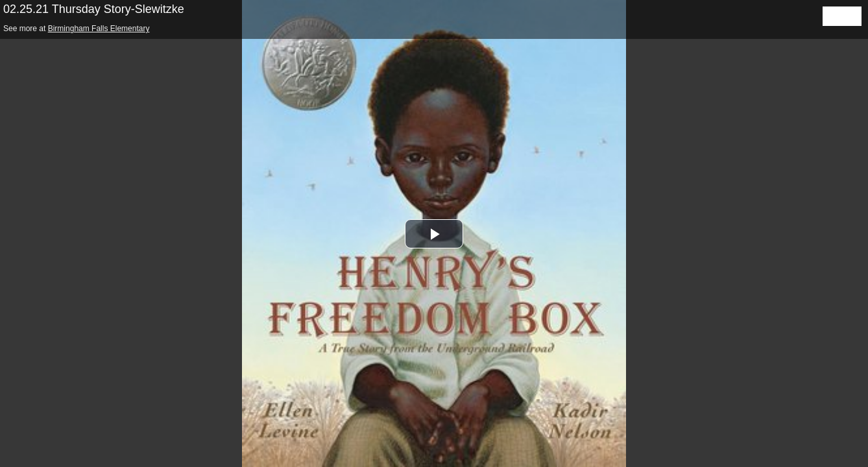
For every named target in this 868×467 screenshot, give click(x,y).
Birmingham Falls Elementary (99, 29)
